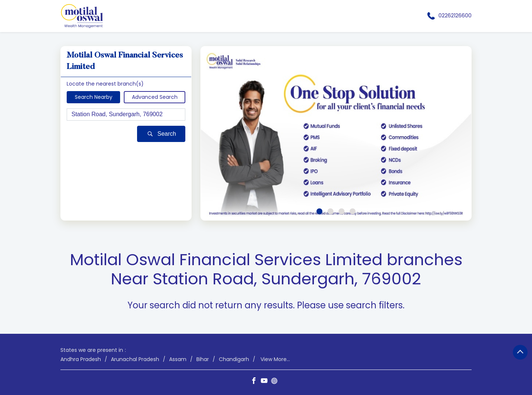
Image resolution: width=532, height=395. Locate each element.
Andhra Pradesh (81, 359)
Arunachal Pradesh (135, 359)
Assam (178, 359)
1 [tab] (319, 211)
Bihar (203, 359)
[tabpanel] (336, 133)
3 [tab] (342, 211)
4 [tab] (353, 211)
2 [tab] (330, 211)
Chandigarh (234, 359)
